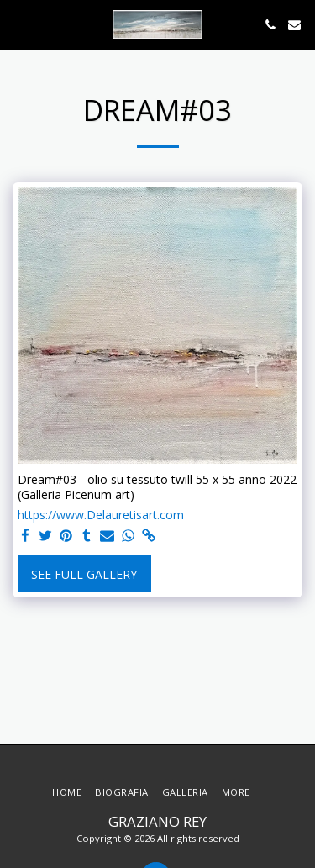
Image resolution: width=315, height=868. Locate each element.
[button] (18, 24)
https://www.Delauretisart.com (101, 515)
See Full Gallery (84, 574)
